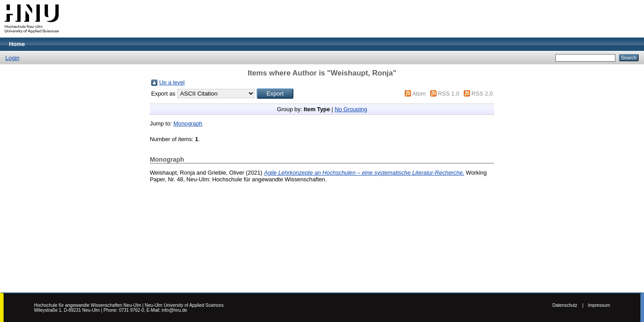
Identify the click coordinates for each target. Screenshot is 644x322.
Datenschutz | (568, 305)
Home (17, 44)
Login (12, 58)
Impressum (599, 305)
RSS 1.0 (449, 94)
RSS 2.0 (482, 94)
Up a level (172, 82)
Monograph (188, 123)
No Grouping (351, 109)
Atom (419, 94)
